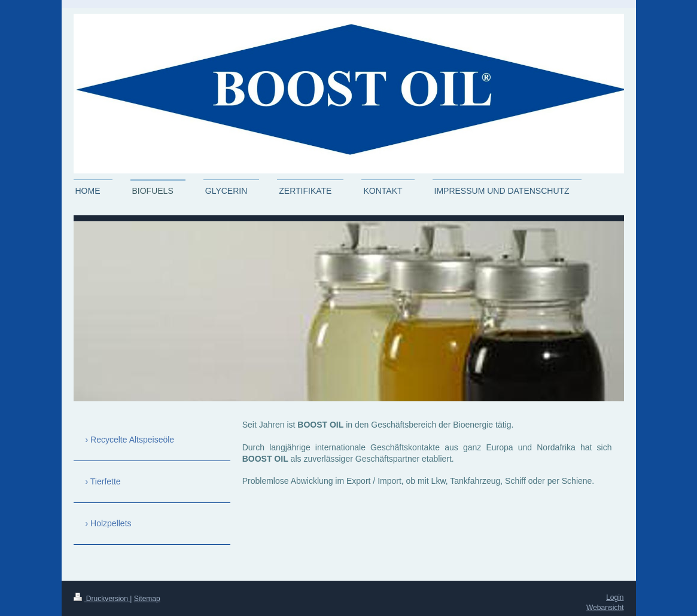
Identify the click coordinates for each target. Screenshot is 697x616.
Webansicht (605, 608)
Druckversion (102, 599)
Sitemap (147, 599)
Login (615, 597)
